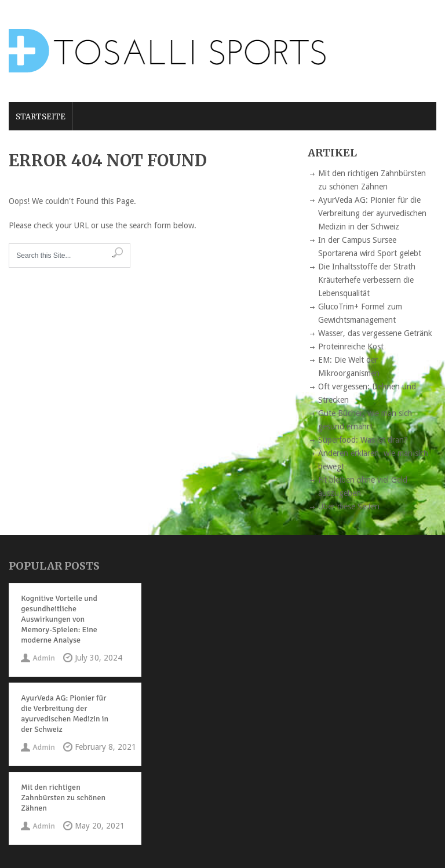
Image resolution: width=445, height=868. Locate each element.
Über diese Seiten (349, 506)
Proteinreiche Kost (351, 347)
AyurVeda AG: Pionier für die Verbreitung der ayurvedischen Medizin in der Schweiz (372, 213)
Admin (43, 658)
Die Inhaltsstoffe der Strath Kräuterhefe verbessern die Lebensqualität (367, 280)
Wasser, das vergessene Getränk (375, 333)
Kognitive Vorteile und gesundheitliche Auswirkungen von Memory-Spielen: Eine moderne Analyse (59, 619)
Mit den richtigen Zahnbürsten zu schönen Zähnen (63, 798)
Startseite (41, 117)
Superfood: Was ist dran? (363, 440)
